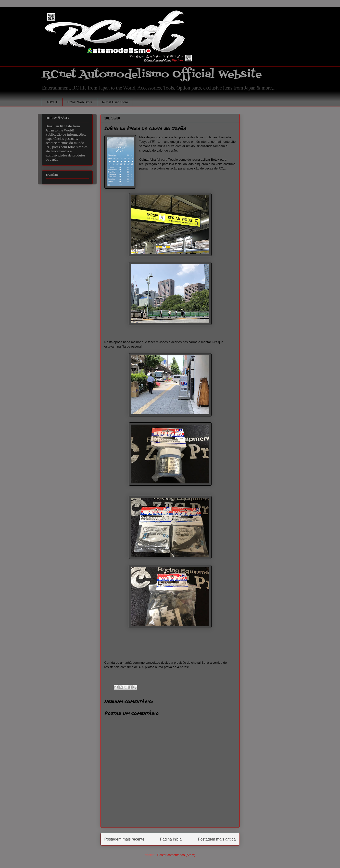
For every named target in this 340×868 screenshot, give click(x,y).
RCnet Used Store (115, 102)
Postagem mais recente (125, 839)
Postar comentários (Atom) (176, 855)
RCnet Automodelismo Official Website (152, 74)
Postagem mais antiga (217, 839)
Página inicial (171, 839)
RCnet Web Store (80, 102)
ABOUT (52, 102)
